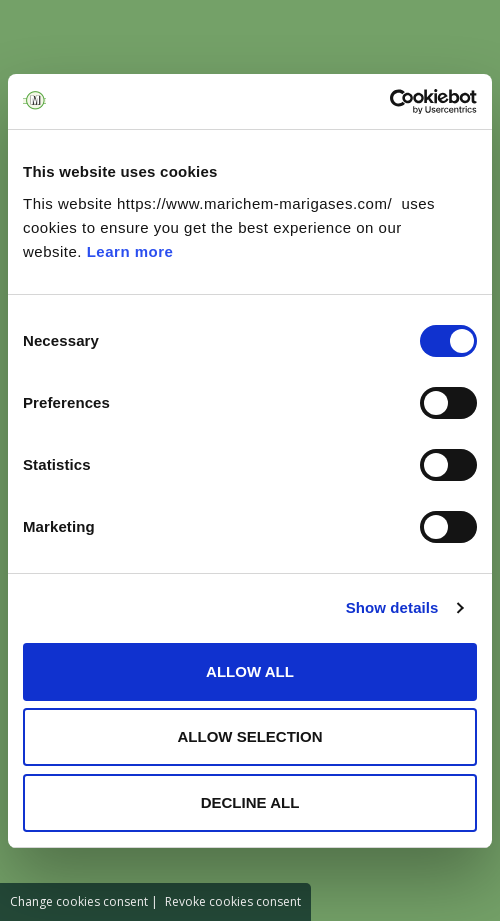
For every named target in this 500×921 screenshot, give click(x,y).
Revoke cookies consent (233, 901)
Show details (392, 607)
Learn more (130, 251)
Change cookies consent (79, 901)
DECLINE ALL (250, 802)
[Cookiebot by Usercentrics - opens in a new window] (389, 102)
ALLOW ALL (250, 671)
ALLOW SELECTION (250, 736)
